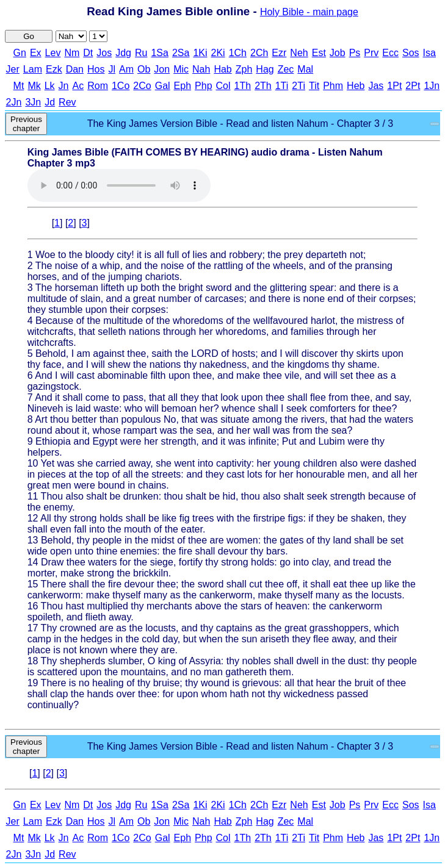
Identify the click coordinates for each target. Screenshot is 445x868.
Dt (88, 53)
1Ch (238, 53)
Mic (181, 69)
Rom (98, 86)
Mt (19, 86)
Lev (53, 53)
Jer (13, 69)
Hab (222, 69)
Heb (356, 86)
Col (223, 86)
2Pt (413, 86)
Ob (144, 69)
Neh (299, 53)
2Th (263, 86)
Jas (376, 86)
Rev (67, 102)
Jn (64, 86)
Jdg (123, 53)
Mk (34, 86)
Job (338, 53)
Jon (162, 69)
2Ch (259, 53)
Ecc (390, 53)
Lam (33, 69)
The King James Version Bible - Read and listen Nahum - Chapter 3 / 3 (241, 124)
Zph (244, 69)
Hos (96, 69)
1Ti (282, 86)
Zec (286, 69)
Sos (411, 53)
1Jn (432, 86)
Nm (72, 53)
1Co (121, 86)
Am (126, 69)
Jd (50, 102)
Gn (20, 53)
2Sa (181, 53)
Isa (429, 53)
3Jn (33, 102)
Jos (104, 53)
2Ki (218, 53)
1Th (243, 86)
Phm (333, 86)
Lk (50, 86)
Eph (183, 86)
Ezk (54, 69)
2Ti (298, 86)
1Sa (159, 53)
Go (29, 36)
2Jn (14, 102)
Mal (305, 69)
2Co (142, 86)
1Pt (394, 86)
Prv (371, 53)
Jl (112, 69)
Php (203, 86)
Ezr (279, 53)
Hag (265, 69)
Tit (314, 86)
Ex (36, 53)
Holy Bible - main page (309, 12)
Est (319, 53)
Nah (201, 69)
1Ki (200, 53)
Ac (78, 86)
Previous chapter (26, 124)
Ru (141, 53)
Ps (355, 53)
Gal (163, 86)
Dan (75, 69)
